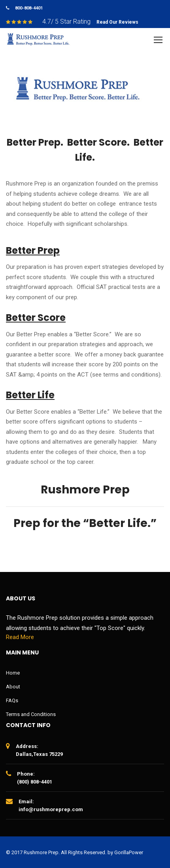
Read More (20, 637)
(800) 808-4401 (35, 782)
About (13, 687)
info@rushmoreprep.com (51, 809)
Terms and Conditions (31, 714)
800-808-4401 (29, 8)
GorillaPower (129, 852)
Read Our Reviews (117, 22)
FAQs (12, 700)
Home (13, 673)
